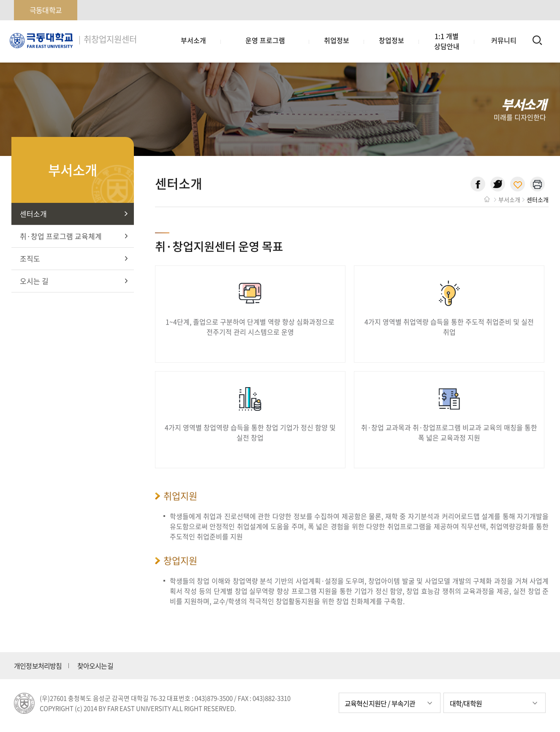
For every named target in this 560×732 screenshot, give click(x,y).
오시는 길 (34, 281)
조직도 (30, 258)
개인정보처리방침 (38, 666)
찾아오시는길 (95, 666)
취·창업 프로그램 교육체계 (61, 236)
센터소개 (33, 214)
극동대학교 (46, 10)
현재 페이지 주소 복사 (518, 184)
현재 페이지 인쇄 (537, 184)
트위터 (498, 184)
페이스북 (478, 184)
